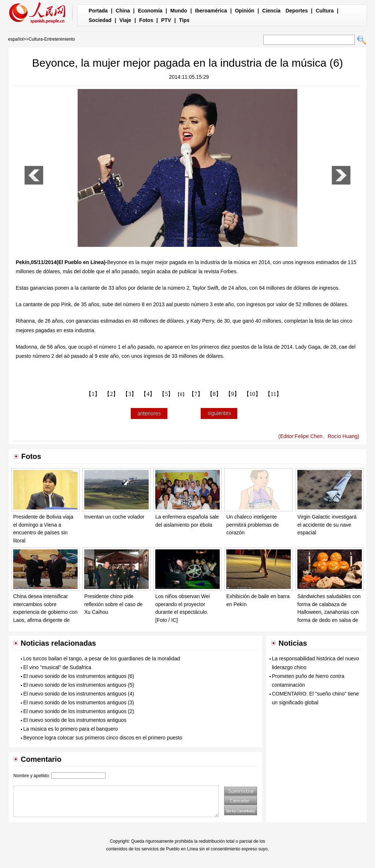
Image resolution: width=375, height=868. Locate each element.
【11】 (273, 394)
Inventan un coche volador (114, 517)
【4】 (148, 394)
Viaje (125, 20)
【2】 (111, 394)
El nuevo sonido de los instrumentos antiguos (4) (79, 694)
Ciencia (271, 11)
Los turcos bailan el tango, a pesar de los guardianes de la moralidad (102, 659)
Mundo (179, 11)
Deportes (297, 11)
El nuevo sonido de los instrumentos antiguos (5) (79, 685)
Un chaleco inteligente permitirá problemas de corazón (253, 525)
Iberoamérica (211, 11)
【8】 (214, 394)
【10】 (252, 394)
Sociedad (100, 20)
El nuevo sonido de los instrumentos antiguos (75, 720)
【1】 (93, 394)
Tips (184, 20)
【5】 (166, 394)
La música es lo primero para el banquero (71, 729)
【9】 (233, 394)
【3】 (130, 394)
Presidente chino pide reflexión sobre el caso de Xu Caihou (114, 604)
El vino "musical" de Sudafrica (57, 667)
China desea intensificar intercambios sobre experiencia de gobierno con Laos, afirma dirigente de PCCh (45, 612)
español (16, 39)
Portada (98, 11)
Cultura (325, 11)
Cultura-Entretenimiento (52, 39)
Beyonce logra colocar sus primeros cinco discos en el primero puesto (103, 738)
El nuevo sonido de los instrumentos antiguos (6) (79, 676)
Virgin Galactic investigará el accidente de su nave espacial (327, 525)
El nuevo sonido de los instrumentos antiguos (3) (79, 702)
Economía (150, 11)
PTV (166, 20)
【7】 (196, 394)
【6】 (181, 394)
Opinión (244, 11)
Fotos (146, 20)
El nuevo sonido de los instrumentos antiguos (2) (79, 711)
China (123, 11)
